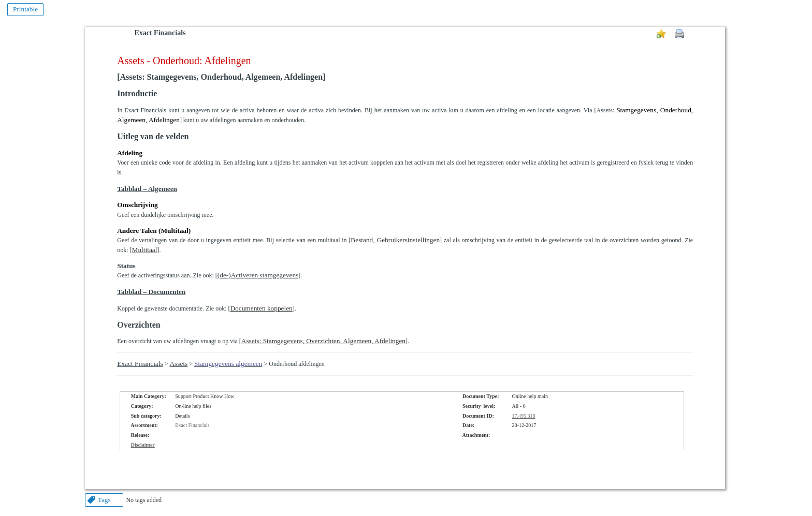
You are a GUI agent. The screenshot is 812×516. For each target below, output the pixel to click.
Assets (178, 364)
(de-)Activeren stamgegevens (258, 275)
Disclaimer (143, 445)
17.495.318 (524, 416)
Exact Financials (160, 33)
